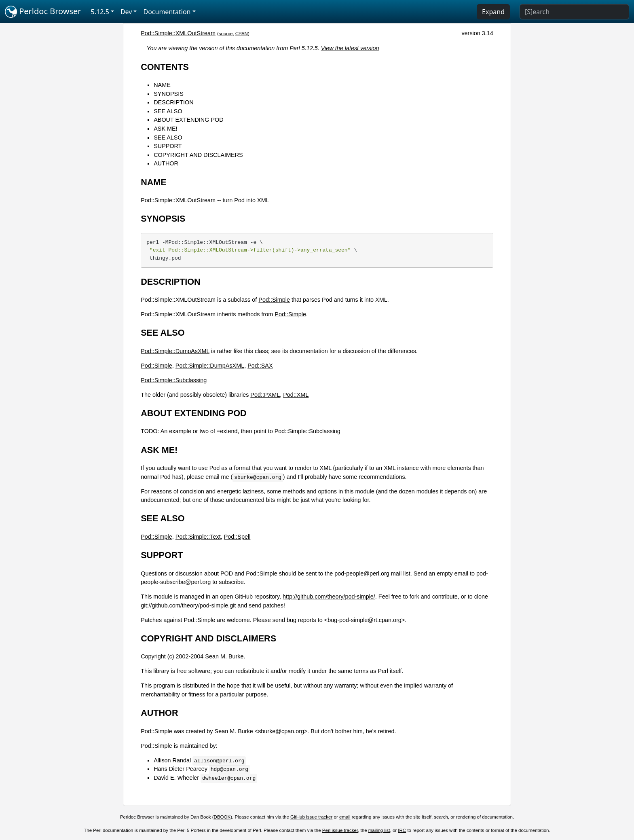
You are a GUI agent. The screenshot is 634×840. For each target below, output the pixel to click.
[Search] (574, 12)
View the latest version (350, 48)
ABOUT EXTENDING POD (188, 120)
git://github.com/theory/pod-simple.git (188, 605)
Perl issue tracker (340, 830)
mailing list (379, 830)
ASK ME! (165, 129)
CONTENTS (165, 67)
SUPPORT (168, 146)
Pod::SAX (260, 366)
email (345, 817)
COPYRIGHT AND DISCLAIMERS (198, 155)
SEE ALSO (168, 111)
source (226, 34)
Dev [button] (126, 12)
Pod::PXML (265, 395)
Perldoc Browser (43, 12)
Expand (493, 12)
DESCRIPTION (173, 102)
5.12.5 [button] (100, 12)
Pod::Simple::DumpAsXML (175, 351)
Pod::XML (296, 395)
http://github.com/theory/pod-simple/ (329, 597)
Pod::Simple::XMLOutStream (178, 33)
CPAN (242, 34)
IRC (402, 830)
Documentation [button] (167, 12)
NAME (162, 85)
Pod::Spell (237, 537)
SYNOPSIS (169, 94)
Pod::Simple (274, 300)
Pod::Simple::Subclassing (174, 380)
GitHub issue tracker (311, 817)
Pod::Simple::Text (198, 537)
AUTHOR (166, 163)
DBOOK (222, 817)
